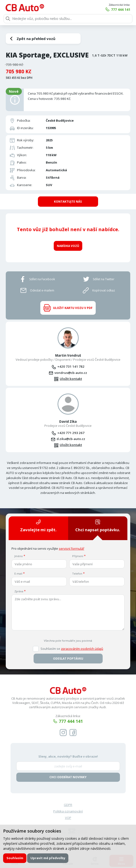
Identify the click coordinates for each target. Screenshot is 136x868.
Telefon (77, 574)
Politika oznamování (68, 811)
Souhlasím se (72, 648)
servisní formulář (71, 548)
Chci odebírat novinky (68, 777)
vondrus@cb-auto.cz (71, 372)
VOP (68, 818)
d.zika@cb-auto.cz (71, 439)
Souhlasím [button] (15, 858)
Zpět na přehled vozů (36, 39)
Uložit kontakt (71, 379)
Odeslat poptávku (68, 658)
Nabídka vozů (68, 246)
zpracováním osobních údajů (82, 648)
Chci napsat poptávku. (98, 526)
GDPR (68, 805)
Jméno (19, 556)
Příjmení (78, 556)
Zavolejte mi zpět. (38, 526)
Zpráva (19, 591)
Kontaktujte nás (68, 201)
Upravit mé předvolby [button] (48, 858)
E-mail (18, 574)
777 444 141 (121, 9)
